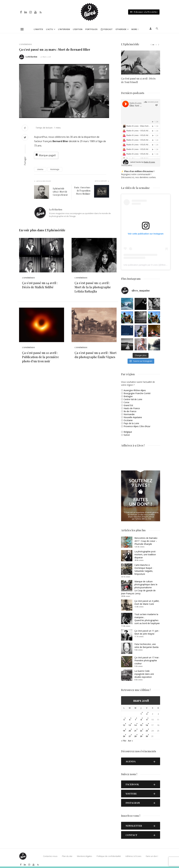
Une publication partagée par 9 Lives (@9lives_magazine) (151, 265)
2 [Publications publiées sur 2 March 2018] (147, 714)
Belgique (128, 432)
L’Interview (64, 29)
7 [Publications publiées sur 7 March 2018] (135, 720)
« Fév (124, 741)
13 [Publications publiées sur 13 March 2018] (130, 725)
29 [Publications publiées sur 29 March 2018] (141, 736)
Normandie (129, 414)
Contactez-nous (50, 856)
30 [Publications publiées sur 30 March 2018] (147, 736)
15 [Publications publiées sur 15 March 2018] (141, 725)
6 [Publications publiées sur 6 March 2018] (130, 720)
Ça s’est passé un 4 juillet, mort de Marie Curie (147, 602)
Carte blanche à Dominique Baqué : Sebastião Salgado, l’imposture (144, 569)
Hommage (55, 169)
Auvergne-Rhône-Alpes (135, 390)
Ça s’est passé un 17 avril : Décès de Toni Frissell (138, 80)
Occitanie (128, 420)
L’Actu (50, 29)
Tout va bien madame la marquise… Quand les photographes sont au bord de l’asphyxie (147, 619)
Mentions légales (84, 856)
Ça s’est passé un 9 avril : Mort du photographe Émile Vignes (96, 355)
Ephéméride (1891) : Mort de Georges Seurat (60, 192)
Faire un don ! (152, 856)
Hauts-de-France (132, 408)
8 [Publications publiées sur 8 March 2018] (141, 720)
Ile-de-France (130, 411)
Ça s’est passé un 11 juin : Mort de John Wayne (147, 632)
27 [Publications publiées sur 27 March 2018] (130, 736)
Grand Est (128, 405)
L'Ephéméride (25, 44)
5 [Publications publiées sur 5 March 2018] (124, 720)
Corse (126, 402)
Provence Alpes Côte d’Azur (137, 426)
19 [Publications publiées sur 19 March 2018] (124, 731)
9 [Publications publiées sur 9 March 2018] (147, 720)
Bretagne (128, 396)
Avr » (130, 741)
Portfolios (91, 29)
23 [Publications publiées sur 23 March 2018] (147, 731)
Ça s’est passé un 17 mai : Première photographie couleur (147, 660)
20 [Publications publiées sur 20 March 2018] (130, 731)
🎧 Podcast (107, 29)
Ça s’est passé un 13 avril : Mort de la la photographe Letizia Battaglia (93, 287)
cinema (40, 169)
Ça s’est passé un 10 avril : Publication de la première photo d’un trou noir (40, 357)
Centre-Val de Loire (133, 399)
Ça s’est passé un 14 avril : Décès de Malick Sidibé (40, 285)
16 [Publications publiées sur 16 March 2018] (147, 725)
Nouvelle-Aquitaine (133, 417)
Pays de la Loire (131, 423)
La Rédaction (31, 57)
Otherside (121, 29)
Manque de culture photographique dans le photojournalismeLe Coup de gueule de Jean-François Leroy (139, 587)
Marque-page (45, 155)
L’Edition (78, 29)
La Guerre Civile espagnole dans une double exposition (144, 674)
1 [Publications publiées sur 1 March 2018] (141, 714)
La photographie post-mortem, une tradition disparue (145, 554)
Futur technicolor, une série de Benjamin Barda (146, 646)
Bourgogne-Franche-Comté (137, 393)
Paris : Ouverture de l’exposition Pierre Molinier (82, 191)
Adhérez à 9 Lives (133, 856)
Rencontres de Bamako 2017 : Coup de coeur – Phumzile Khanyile (146, 541)
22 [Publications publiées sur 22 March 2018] (141, 731)
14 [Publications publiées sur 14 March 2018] (135, 725)
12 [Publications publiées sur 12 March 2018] (124, 725)
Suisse (127, 435)
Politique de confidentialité (109, 856)
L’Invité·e (38, 29)
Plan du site (67, 856)
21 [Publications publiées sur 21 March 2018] (135, 731)
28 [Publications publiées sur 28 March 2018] (135, 736)
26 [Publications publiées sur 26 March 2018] (124, 736)
